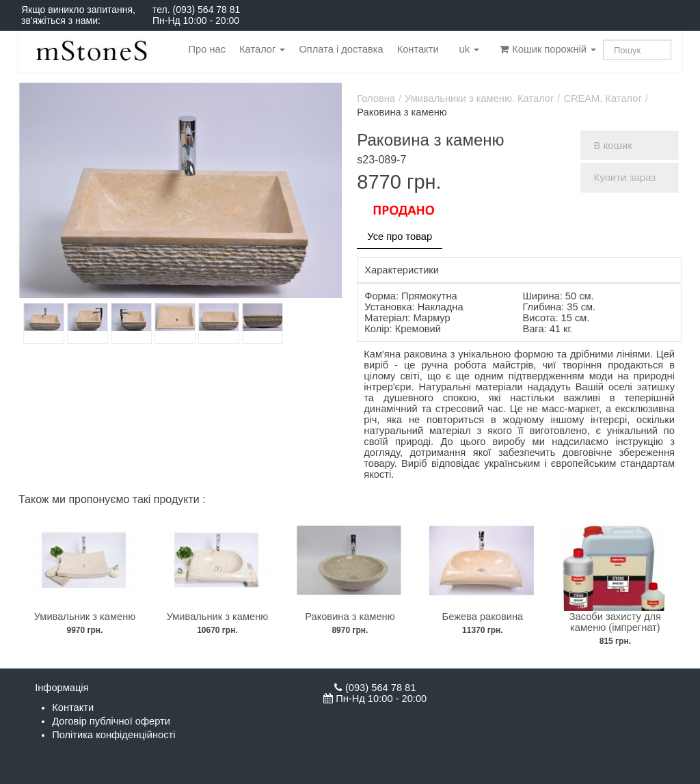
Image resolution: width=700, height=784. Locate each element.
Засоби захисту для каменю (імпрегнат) (615, 622)
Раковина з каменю (350, 617)
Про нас (207, 49)
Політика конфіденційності (113, 735)
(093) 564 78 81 (206, 10)
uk (470, 49)
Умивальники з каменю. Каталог (479, 98)
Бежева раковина (483, 617)
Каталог (262, 49)
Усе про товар (400, 236)
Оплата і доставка (341, 49)
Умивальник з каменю (85, 617)
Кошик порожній (548, 49)
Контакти (418, 49)
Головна (376, 98)
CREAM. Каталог (602, 98)
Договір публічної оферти (111, 721)
